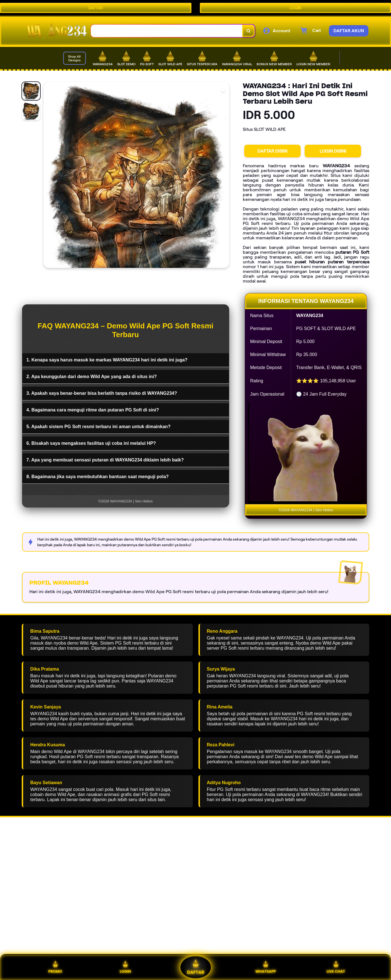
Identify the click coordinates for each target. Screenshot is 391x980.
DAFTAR (96, 8)
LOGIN (295, 8)
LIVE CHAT (336, 967)
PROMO (55, 967)
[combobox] (167, 31)
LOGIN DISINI (333, 151)
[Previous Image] (48, 176)
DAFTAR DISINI (272, 151)
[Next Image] (225, 176)
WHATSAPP (266, 967)
